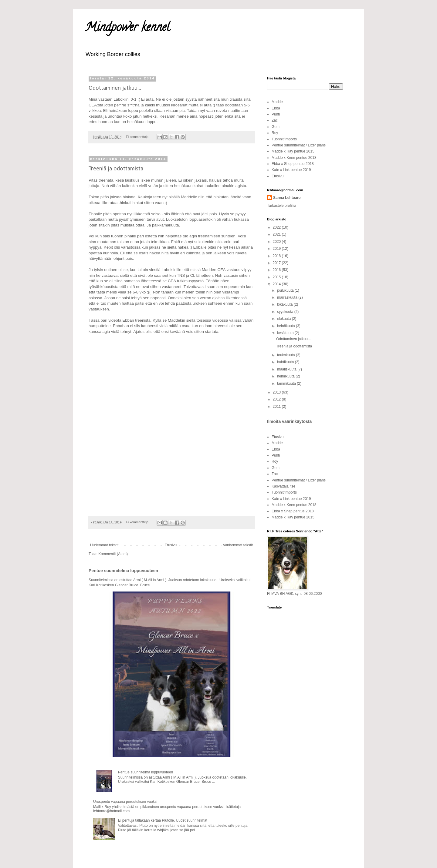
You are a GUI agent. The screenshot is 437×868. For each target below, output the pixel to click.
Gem (276, 127)
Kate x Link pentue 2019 (291, 170)
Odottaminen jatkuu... (115, 88)
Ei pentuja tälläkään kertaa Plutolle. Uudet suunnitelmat (163, 820)
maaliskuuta (287, 369)
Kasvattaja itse (283, 486)
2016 (277, 270)
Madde (277, 102)
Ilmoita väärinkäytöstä (289, 421)
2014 (277, 284)
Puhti (276, 114)
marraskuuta (288, 297)
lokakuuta (285, 304)
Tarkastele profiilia (282, 206)
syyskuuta (286, 312)
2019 (277, 249)
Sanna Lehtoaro (287, 198)
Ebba (276, 108)
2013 (277, 392)
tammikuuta (287, 384)
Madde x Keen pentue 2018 (294, 158)
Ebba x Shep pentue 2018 (293, 164)
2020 (277, 242)
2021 (277, 234)
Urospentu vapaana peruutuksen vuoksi (125, 802)
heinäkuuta (286, 326)
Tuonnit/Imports (284, 139)
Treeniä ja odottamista (116, 169)
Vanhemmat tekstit (238, 545)
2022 (277, 227)
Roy (275, 133)
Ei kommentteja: (138, 137)
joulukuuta (286, 290)
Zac (275, 120)
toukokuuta (286, 355)
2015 (277, 277)
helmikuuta (286, 376)
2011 (277, 407)
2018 (277, 256)
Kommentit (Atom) (113, 554)
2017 (277, 263)
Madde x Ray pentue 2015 (293, 151)
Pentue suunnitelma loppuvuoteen (123, 571)
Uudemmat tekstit (104, 545)
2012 (277, 399)
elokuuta (285, 319)
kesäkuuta (286, 333)
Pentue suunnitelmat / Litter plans (299, 145)
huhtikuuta (286, 362)
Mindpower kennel (127, 28)
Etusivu (171, 545)
